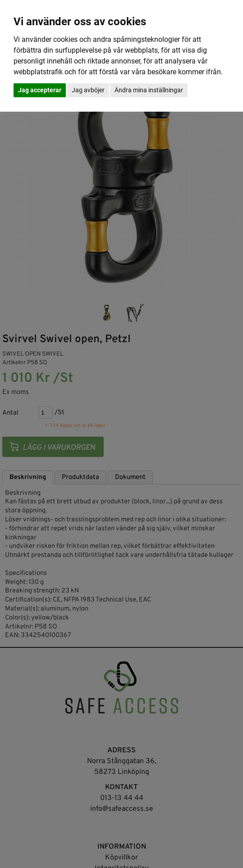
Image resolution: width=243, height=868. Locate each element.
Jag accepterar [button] (40, 90)
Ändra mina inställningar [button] (149, 90)
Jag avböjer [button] (88, 90)
